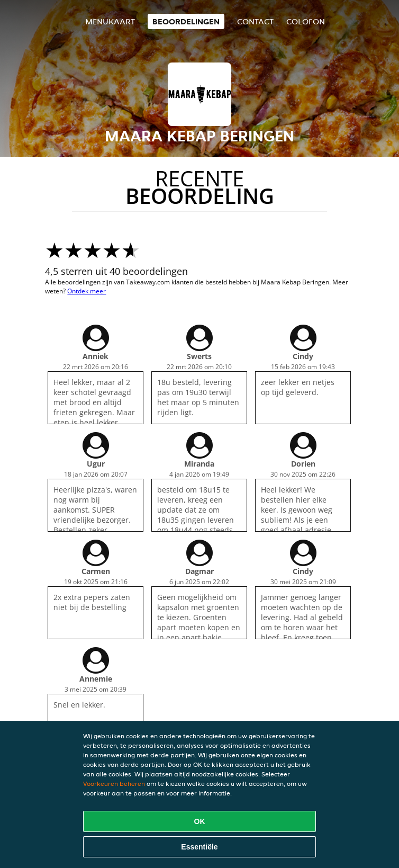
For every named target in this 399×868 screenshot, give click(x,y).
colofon (306, 21)
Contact (255, 21)
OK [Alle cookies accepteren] (200, 821)
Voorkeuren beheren (114, 784)
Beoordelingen (186, 21)
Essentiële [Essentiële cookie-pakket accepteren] (199, 847)
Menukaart (110, 21)
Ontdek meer (87, 291)
